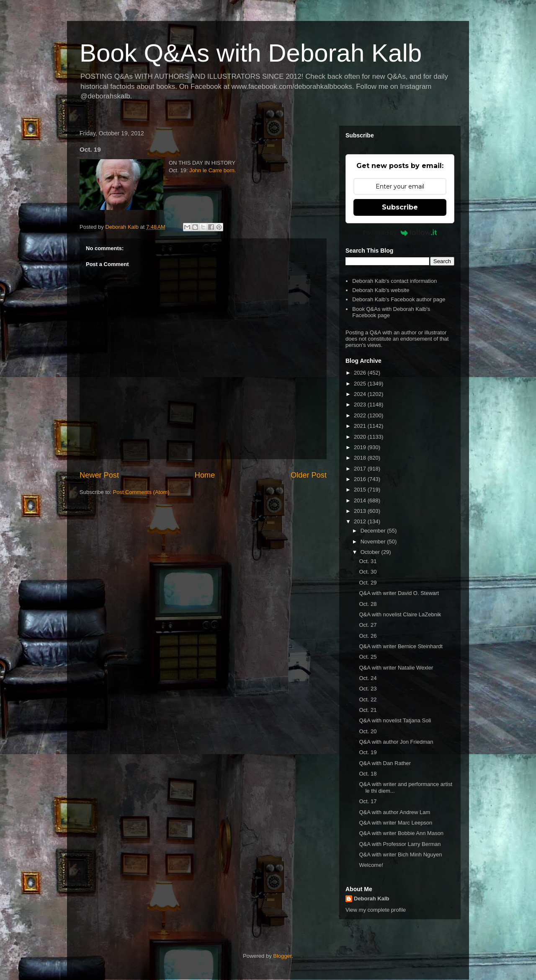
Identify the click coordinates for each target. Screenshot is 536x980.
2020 (361, 437)
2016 (361, 479)
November (374, 542)
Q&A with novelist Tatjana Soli (395, 720)
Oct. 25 (368, 657)
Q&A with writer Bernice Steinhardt (401, 646)
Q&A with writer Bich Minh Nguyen (400, 855)
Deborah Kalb (372, 899)
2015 (361, 490)
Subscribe (400, 207)
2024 (361, 394)
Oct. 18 (368, 774)
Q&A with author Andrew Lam (394, 812)
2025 (361, 384)
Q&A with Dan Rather (385, 763)
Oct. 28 (368, 604)
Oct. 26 (368, 636)
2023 (361, 405)
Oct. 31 (368, 561)
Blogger (282, 956)
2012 (361, 521)
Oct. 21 (368, 710)
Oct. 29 (368, 583)
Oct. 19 (368, 752)
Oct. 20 (368, 731)
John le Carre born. (213, 170)
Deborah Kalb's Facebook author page (399, 299)
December (374, 531)
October (371, 552)
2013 (361, 511)
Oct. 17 (368, 801)
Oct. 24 (368, 678)
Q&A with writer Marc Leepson (396, 823)
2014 (361, 500)
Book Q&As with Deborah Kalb (251, 53)
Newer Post (99, 475)
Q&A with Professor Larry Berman (400, 844)
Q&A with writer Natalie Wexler (396, 668)
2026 (361, 373)
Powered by (400, 233)
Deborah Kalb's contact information (394, 281)
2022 (361, 415)
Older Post (309, 475)
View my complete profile (376, 910)
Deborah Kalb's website (381, 290)
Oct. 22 (368, 699)
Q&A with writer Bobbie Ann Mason (401, 833)
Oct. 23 (368, 689)
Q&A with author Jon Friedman (396, 742)
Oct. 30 (368, 572)
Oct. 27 (368, 625)
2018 (361, 458)
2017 (361, 469)
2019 (361, 447)
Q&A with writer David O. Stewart (399, 593)
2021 (361, 426)
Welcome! (371, 865)
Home (205, 475)
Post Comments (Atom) (141, 492)
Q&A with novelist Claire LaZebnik (400, 614)
